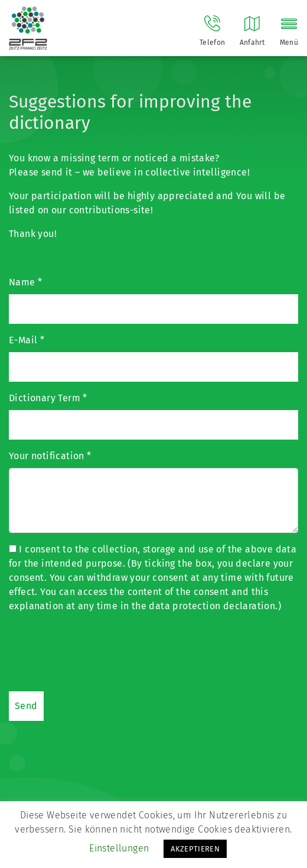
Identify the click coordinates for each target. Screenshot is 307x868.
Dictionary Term (48, 398)
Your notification (50, 456)
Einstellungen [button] (119, 848)
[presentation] (99, 651)
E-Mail (27, 340)
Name (25, 282)
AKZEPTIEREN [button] (195, 849)
